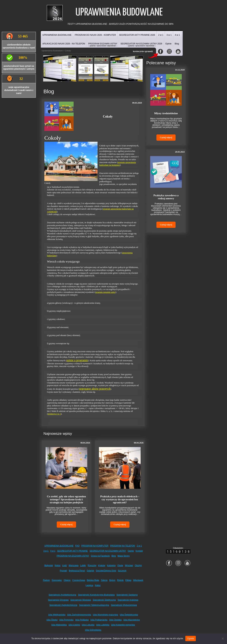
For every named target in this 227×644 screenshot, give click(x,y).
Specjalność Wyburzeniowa (124, 605)
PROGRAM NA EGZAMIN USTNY (73, 556)
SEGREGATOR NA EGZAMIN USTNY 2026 (141, 45)
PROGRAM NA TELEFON (123, 546)
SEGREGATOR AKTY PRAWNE (72, 551)
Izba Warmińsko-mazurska (106, 615)
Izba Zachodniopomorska (79, 615)
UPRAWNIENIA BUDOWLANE (57, 35)
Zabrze (104, 580)
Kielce (58, 565)
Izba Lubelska (103, 625)
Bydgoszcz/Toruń (77, 571)
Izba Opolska (115, 620)
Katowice (111, 565)
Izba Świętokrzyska (129, 615)
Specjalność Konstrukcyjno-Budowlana (96, 595)
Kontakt (139, 551)
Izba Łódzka (74, 625)
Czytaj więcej (66, 524)
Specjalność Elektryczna (104, 600)
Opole (120, 565)
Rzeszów (92, 565)
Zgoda (190, 638)
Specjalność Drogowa (58, 600)
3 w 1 (169, 35)
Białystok (49, 565)
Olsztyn (138, 565)
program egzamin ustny (105, 292)
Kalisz (98, 585)
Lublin (83, 565)
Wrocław (129, 565)
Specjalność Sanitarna (127, 595)
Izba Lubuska (88, 625)
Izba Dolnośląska (93, 630)
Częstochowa (79, 580)
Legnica (89, 585)
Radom (46, 580)
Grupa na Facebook (100, 556)
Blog (177, 44)
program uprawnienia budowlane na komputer (118, 164)
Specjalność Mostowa (81, 600)
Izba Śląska (52, 620)
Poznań (63, 571)
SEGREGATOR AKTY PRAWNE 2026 (137, 35)
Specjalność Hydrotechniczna (63, 605)
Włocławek (138, 580)
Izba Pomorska (66, 620)
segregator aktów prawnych (95, 389)
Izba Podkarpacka (99, 620)
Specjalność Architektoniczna (62, 595)
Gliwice (67, 580)
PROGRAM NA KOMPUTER (95, 546)
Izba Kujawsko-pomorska (123, 625)
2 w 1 (161, 35)
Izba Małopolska (59, 625)
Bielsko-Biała (93, 580)
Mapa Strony (124, 556)
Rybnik (120, 580)
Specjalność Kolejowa (128, 600)
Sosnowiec (57, 580)
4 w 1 (177, 35)
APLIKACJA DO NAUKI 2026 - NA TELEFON (64, 44)
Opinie (168, 44)
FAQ (77, 546)
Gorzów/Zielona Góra (106, 571)
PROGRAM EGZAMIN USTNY (103, 45)
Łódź (65, 565)
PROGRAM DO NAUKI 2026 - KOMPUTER (95, 35)
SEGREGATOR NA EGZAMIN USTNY (108, 551)
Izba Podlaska (82, 620)
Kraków (102, 565)
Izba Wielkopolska (57, 615)
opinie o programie (77, 360)
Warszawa (74, 565)
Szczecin (122, 571)
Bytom (112, 580)
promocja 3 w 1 (54, 414)
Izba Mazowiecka (132, 620)
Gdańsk (90, 571)
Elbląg (128, 580)
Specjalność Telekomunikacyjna (94, 605)
